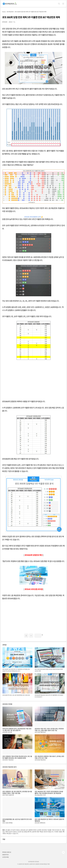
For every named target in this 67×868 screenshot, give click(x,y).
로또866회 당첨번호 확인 (34, 555)
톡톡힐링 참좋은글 (7, 852)
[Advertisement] (34, 381)
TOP (63, 852)
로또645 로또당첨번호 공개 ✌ (34, 217)
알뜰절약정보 (5, 855)
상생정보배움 (5, 857)
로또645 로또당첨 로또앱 (34, 589)
